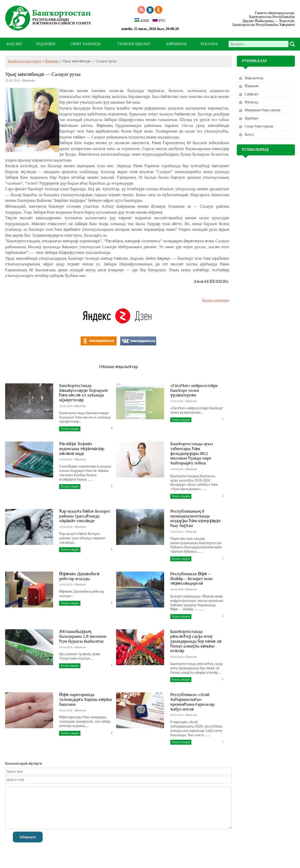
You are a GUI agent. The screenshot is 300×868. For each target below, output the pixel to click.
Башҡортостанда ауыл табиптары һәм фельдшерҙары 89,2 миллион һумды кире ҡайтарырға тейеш (192, 453)
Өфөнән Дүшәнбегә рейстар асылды (79, 576)
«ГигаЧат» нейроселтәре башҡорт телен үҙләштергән (194, 390)
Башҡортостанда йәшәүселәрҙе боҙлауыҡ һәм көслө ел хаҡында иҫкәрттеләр (83, 393)
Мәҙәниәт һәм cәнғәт (262, 110)
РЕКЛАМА (209, 44)
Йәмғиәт (52, 61)
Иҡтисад (251, 102)
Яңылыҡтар (254, 78)
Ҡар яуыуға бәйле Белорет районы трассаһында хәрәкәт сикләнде (85, 516)
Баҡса (249, 134)
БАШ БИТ (14, 44)
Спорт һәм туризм (259, 126)
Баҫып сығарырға (216, 300)
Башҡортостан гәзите (25, 61)
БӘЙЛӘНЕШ (176, 44)
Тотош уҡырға (70, 429)
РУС (159, 20)
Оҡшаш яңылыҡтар (118, 366)
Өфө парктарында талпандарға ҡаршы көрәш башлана (85, 699)
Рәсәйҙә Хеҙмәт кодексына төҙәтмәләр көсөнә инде (82, 448)
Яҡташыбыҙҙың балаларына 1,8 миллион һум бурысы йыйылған (83, 636)
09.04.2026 (177, 589)
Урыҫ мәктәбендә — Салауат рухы (43, 74)
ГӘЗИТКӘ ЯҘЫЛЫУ (134, 44)
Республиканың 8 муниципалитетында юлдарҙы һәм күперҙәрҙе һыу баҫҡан (195, 518)
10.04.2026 (66, 406)
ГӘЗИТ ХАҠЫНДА (86, 44)
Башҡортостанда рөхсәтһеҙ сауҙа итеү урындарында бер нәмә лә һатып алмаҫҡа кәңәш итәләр (196, 641)
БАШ (142, 20)
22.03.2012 (12, 81)
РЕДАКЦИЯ (46, 44)
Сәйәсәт (251, 94)
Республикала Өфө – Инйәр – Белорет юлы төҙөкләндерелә (191, 578)
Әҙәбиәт (251, 118)
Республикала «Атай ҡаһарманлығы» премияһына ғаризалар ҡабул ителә (193, 702)
